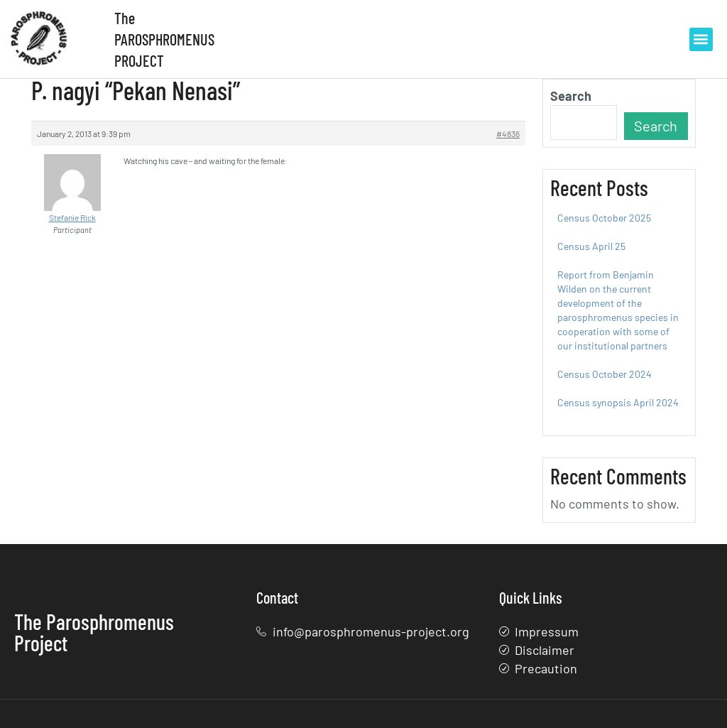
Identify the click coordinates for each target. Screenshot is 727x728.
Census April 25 (591, 246)
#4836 (508, 134)
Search (571, 96)
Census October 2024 (605, 374)
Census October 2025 (604, 218)
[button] (701, 39)
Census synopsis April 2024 (618, 402)
